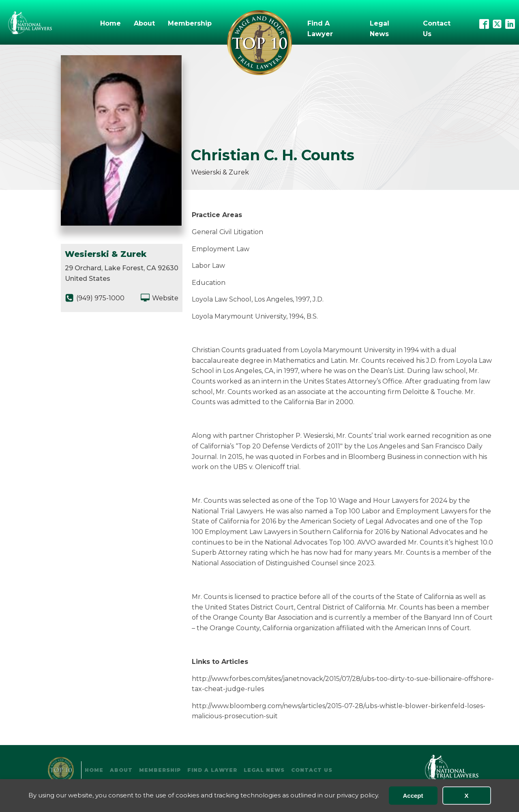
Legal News (380, 29)
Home (110, 23)
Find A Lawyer (320, 29)
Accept (413, 796)
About (144, 23)
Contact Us (437, 29)
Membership (190, 23)
